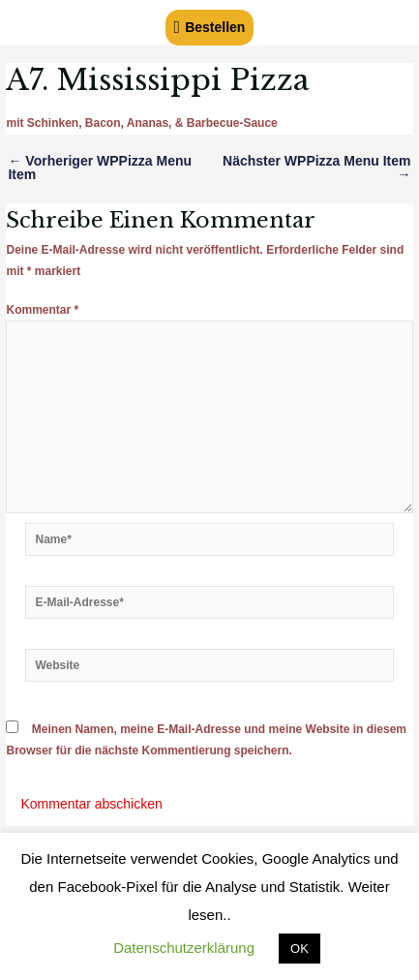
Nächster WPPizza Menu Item (317, 168)
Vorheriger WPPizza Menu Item (100, 168)
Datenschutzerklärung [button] (184, 948)
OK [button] (299, 949)
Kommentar (42, 310)
